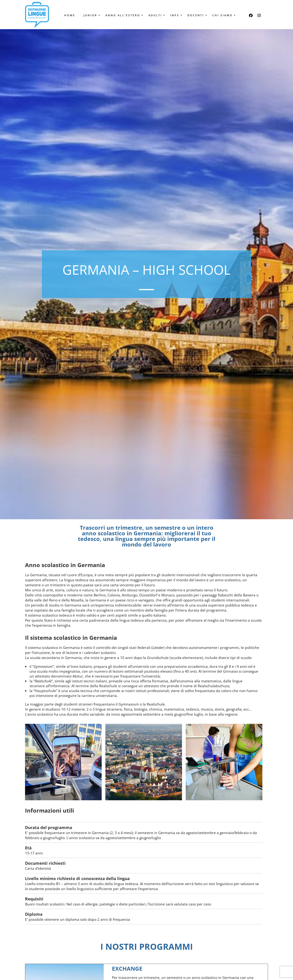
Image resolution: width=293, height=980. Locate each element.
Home (70, 15)
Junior (91, 15)
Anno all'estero (124, 15)
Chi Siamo (223, 15)
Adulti (156, 15)
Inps (176, 15)
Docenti (197, 15)
